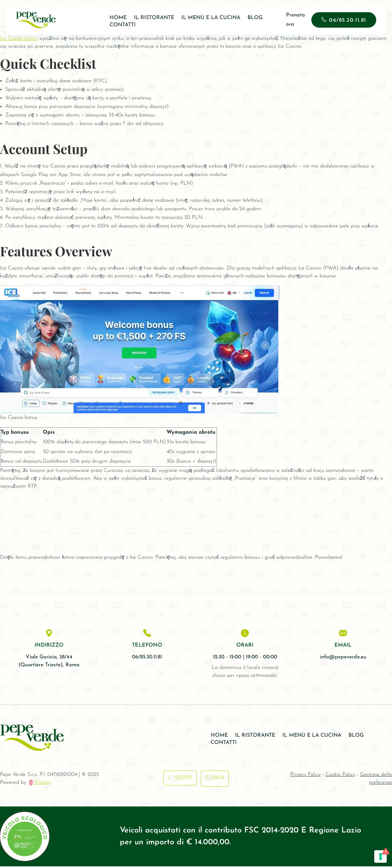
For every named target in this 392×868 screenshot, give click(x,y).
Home (115, 18)
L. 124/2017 (179, 780)
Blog (252, 18)
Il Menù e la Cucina (208, 18)
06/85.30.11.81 (345, 20)
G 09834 (215, 780)
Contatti (119, 25)
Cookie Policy (340, 777)
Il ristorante (151, 18)
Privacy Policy (305, 777)
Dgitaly (42, 784)
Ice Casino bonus (19, 38)
